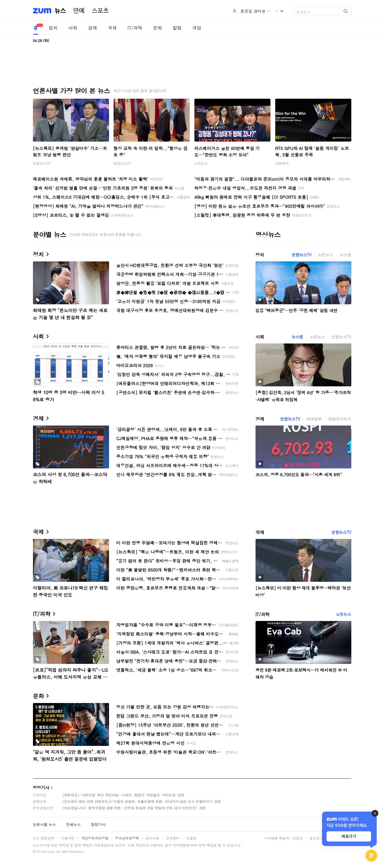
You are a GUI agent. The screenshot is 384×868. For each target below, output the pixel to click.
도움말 (191, 838)
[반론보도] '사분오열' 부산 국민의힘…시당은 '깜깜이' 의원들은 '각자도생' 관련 (124, 795)
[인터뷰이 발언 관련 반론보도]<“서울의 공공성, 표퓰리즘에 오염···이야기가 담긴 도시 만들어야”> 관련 (142, 801)
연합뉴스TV (42, 163)
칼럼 (177, 28)
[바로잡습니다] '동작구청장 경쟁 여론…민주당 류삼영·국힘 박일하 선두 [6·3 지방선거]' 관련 (134, 808)
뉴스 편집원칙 (44, 838)
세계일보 (314, 419)
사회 (73, 28)
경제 (93, 28)
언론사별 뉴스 (45, 824)
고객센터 (173, 838)
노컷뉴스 (201, 163)
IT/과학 (135, 28)
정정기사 (41, 787)
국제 (112, 28)
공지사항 (152, 838)
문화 (157, 28)
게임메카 (282, 163)
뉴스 (60, 11)
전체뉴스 (74, 824)
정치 (53, 28)
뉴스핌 (346, 255)
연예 (79, 11)
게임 (197, 28)
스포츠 (100, 11)
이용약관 (68, 838)
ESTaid (41, 852)
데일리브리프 (340, 419)
